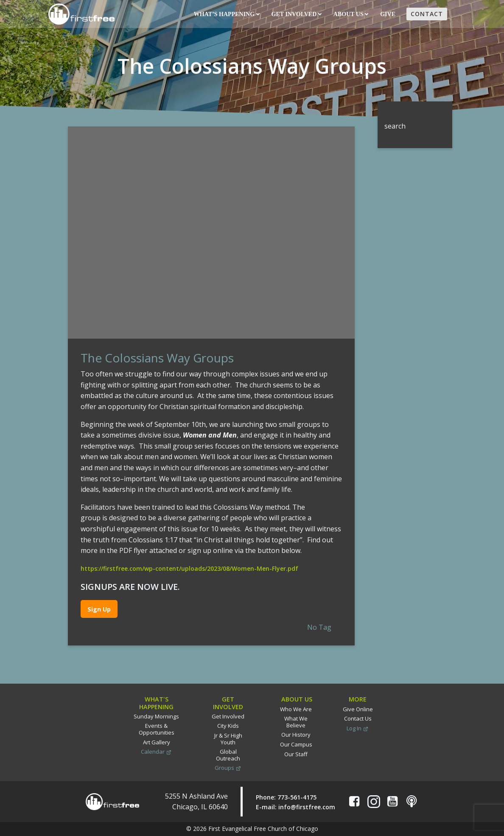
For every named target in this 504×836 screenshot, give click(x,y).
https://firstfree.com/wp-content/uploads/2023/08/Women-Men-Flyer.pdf (189, 568)
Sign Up (99, 609)
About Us (351, 14)
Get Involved (297, 14)
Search (388, 107)
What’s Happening (227, 14)
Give (388, 14)
